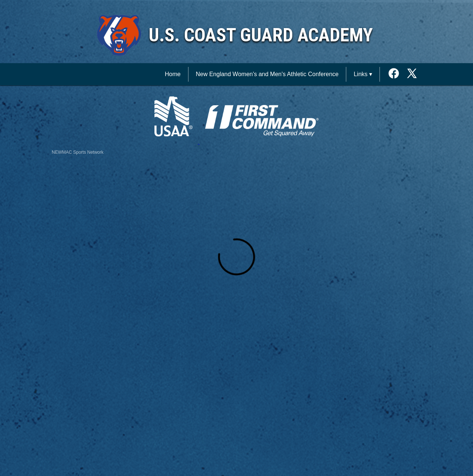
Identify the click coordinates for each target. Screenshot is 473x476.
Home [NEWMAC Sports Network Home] (173, 74)
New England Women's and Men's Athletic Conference (267, 74)
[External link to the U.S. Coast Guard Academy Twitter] (412, 74)
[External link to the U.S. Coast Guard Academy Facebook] (396, 74)
